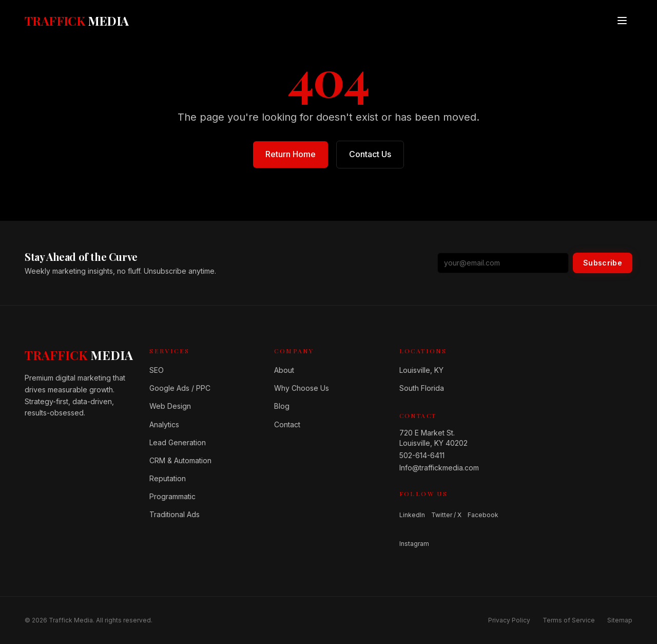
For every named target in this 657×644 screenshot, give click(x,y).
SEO (157, 370)
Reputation (168, 478)
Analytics (164, 424)
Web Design (170, 406)
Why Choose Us (302, 388)
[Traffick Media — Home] (77, 21)
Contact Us (370, 154)
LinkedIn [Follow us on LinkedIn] (412, 515)
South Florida (422, 388)
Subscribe (603, 263)
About (284, 370)
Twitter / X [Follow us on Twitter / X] (446, 515)
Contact (287, 424)
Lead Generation (178, 442)
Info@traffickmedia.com (439, 468)
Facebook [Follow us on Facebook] (483, 515)
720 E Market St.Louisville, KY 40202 (433, 438)
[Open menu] (622, 21)
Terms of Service (569, 620)
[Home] (79, 355)
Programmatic (172, 496)
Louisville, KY (421, 370)
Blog (282, 406)
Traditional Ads (175, 514)
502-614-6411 (422, 455)
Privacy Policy (509, 620)
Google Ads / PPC (180, 388)
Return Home (291, 154)
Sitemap (620, 620)
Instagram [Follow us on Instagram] (414, 544)
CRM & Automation (180, 460)
